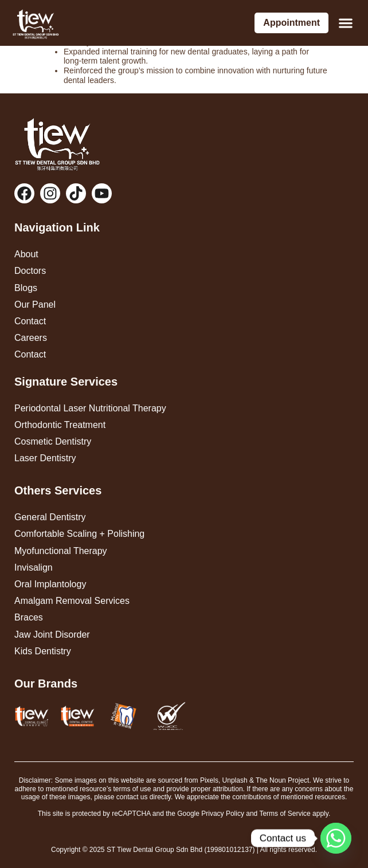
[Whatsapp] (336, 838)
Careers (31, 338)
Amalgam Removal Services (72, 601)
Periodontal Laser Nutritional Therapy (90, 408)
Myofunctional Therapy (61, 551)
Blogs (26, 288)
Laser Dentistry (45, 458)
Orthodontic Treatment (60, 425)
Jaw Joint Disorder (52, 635)
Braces (29, 617)
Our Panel (35, 305)
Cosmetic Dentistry (53, 441)
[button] (345, 23)
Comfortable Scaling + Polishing (79, 534)
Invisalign (34, 567)
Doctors (30, 271)
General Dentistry (50, 517)
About (26, 254)
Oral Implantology (50, 584)
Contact (30, 321)
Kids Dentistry (43, 651)
